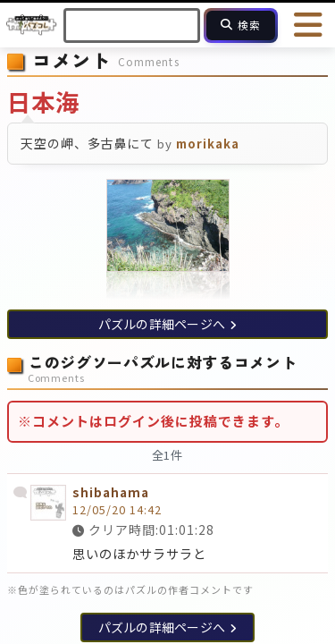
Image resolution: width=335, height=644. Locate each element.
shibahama (111, 492)
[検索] (241, 25)
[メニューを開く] (308, 25)
